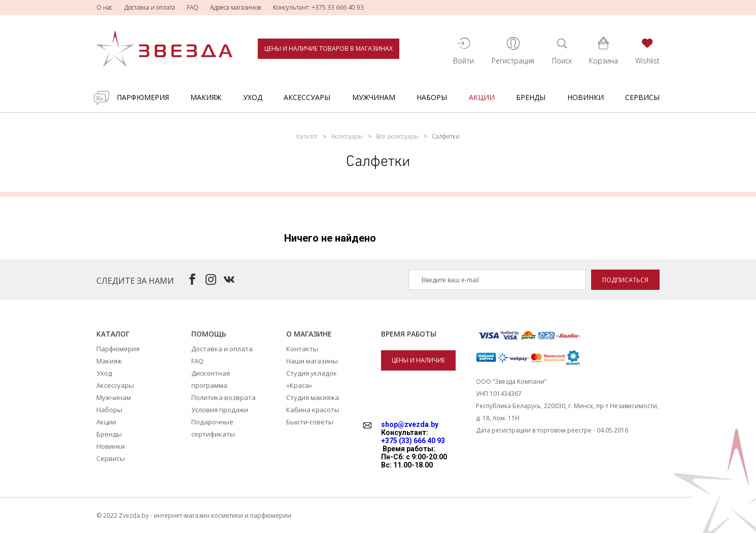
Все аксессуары (397, 136)
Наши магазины (312, 361)
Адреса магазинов (236, 7)
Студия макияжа (313, 397)
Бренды (531, 97)
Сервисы (642, 97)
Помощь (209, 334)
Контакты (302, 349)
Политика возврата (224, 397)
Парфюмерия (143, 97)
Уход (253, 97)
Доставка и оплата (150, 7)
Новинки (586, 97)
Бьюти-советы (310, 422)
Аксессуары (307, 97)
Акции (482, 97)
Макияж (206, 97)
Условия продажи (220, 410)
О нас (105, 7)
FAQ (193, 7)
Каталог (307, 136)
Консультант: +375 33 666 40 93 (318, 7)
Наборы (432, 97)
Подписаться (625, 280)
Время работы (409, 334)
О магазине (309, 334)
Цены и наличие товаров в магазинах (329, 48)
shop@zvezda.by (410, 424)
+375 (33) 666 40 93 (413, 441)
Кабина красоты (313, 410)
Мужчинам (374, 97)
